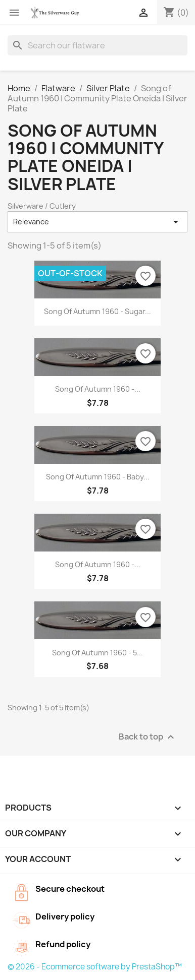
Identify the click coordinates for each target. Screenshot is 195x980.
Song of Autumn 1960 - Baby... (98, 477)
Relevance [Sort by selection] (97, 222)
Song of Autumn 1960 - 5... (97, 653)
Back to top (148, 737)
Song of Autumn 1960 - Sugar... (97, 311)
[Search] (97, 45)
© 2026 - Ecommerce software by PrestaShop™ (95, 967)
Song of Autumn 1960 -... (98, 389)
